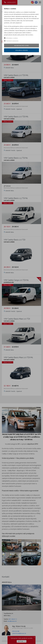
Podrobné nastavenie (11, 41)
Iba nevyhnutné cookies (22, 46)
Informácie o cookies (11, 38)
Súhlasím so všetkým (21, 50)
